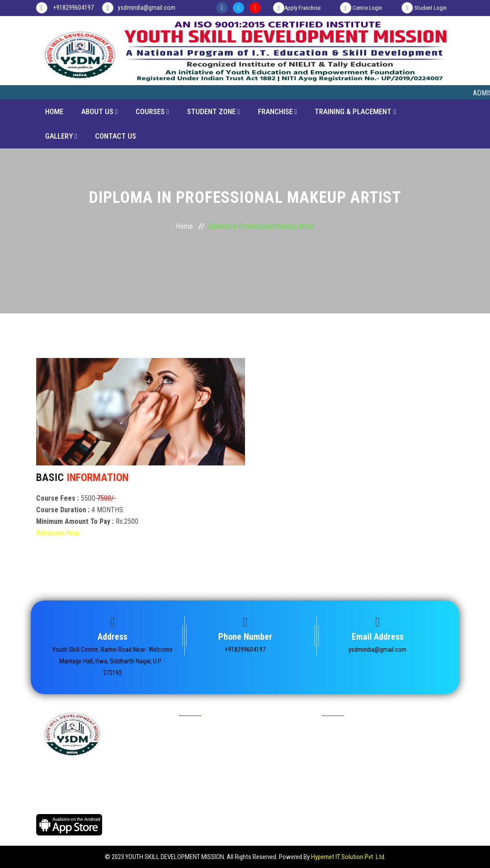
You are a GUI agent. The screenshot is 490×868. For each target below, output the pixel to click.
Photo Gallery (342, 769)
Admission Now (58, 533)
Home (54, 111)
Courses (152, 111)
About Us (100, 111)
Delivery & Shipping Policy (358, 815)
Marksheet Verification (210, 769)
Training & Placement (355, 111)
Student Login (424, 8)
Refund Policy (200, 815)
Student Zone (214, 111)
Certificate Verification (210, 754)
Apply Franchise (297, 8)
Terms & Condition (206, 800)
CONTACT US (116, 136)
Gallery (61, 136)
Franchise (278, 111)
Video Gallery (342, 785)
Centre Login (361, 8)
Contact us (339, 800)
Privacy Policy (200, 785)
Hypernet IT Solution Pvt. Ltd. (348, 857)
